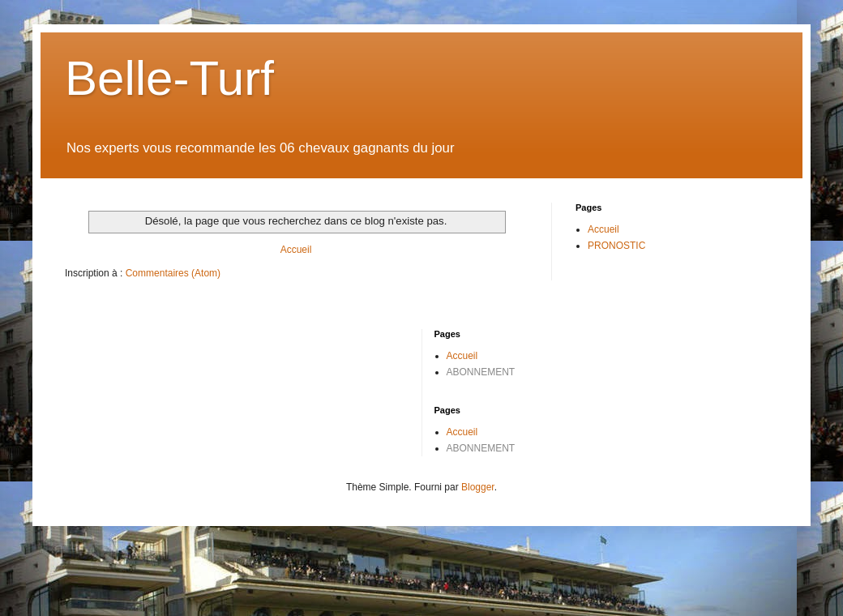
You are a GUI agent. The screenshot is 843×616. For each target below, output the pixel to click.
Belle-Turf (169, 78)
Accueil (296, 250)
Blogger (478, 487)
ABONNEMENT (481, 372)
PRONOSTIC (616, 246)
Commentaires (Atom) (173, 273)
